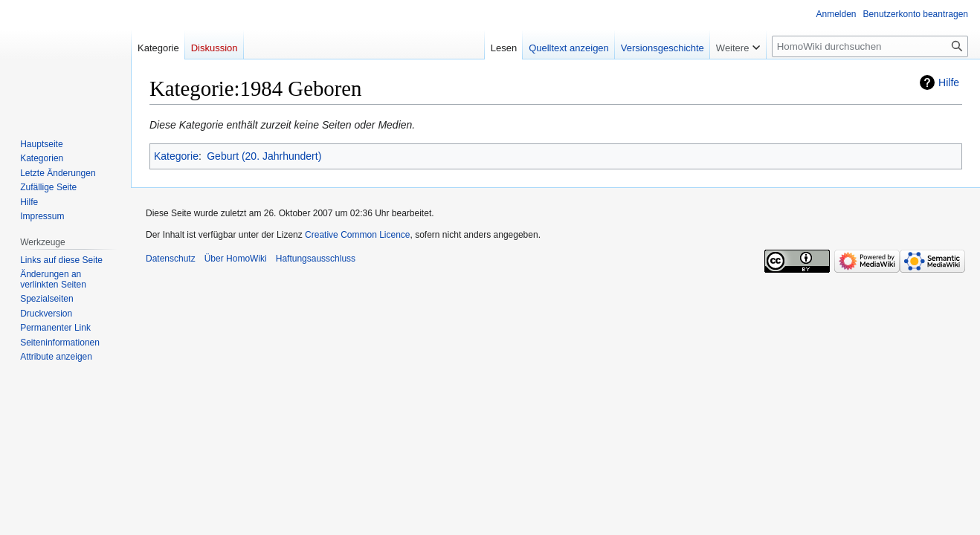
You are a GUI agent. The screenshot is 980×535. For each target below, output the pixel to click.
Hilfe (949, 82)
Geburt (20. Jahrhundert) (264, 156)
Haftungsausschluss (316, 259)
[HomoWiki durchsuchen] (870, 46)
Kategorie (176, 156)
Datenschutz (171, 259)
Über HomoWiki (236, 259)
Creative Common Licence (357, 235)
